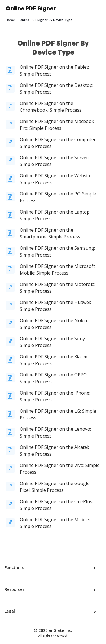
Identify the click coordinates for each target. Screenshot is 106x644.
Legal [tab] (51, 611)
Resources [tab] (51, 589)
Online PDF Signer (31, 8)
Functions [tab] (51, 568)
